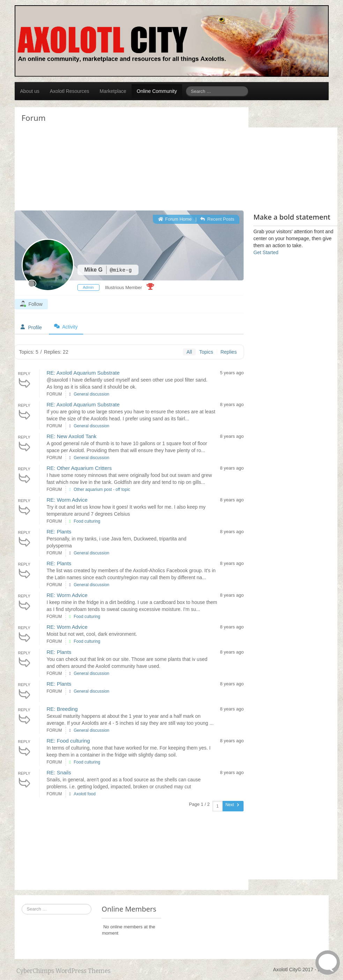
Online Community (157, 91)
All (189, 352)
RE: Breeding (62, 709)
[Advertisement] (70, 125)
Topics (206, 352)
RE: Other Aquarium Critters (79, 468)
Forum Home (175, 219)
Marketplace (113, 91)
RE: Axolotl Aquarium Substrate (83, 373)
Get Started (266, 252)
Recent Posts (217, 219)
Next (233, 805)
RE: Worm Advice (67, 500)
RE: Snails (59, 772)
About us (30, 91)
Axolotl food (85, 794)
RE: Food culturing (68, 741)
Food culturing (87, 521)
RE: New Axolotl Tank (72, 436)
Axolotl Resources (70, 91)
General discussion (91, 394)
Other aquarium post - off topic (102, 489)
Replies (229, 352)
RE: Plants (59, 532)
